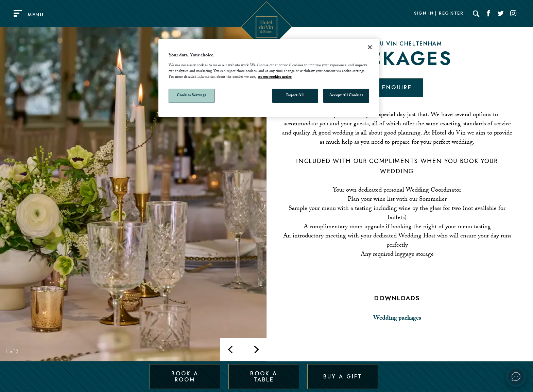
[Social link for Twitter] (501, 14)
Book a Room (185, 376)
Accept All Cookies (346, 96)
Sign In (424, 14)
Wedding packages (397, 319)
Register (451, 14)
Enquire (397, 87)
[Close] (370, 47)
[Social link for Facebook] (488, 14)
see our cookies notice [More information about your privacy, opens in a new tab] (275, 77)
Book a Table (264, 376)
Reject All (295, 96)
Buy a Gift (343, 376)
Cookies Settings (192, 96)
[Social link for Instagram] (513, 14)
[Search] (476, 14)
